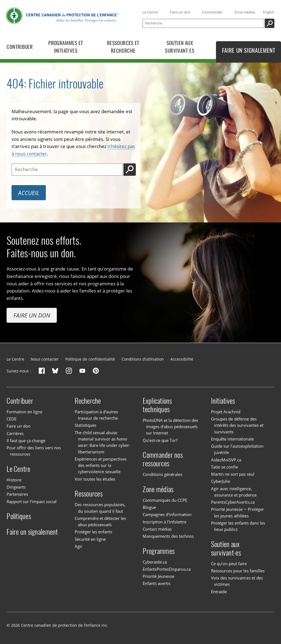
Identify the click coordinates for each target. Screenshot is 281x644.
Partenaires (17, 494)
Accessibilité (182, 359)
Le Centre (150, 12)
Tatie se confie (224, 467)
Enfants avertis (157, 583)
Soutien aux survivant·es (226, 548)
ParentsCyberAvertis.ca (233, 502)
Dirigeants (16, 487)
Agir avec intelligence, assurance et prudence (234, 492)
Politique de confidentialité (90, 359)
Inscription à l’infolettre (165, 522)
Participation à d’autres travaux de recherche (96, 415)
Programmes (159, 551)
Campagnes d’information (167, 514)
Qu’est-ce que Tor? (160, 440)
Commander (212, 12)
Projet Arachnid (226, 412)
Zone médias (245, 12)
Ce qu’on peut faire (229, 564)
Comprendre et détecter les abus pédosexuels (100, 521)
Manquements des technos (168, 536)
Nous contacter (45, 359)
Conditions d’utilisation (143, 359)
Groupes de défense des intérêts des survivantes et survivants (237, 425)
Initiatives (223, 401)
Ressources (89, 494)
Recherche (88, 401)
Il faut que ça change (26, 441)
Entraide (219, 592)
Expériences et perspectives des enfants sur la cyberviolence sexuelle (101, 465)
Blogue (149, 507)
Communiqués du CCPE (165, 500)
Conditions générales (162, 474)
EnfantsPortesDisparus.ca (167, 569)
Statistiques (85, 425)
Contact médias (157, 529)
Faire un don (180, 12)
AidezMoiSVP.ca (226, 460)
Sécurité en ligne (90, 539)
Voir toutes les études (95, 479)
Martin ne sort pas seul (233, 474)
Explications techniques (157, 405)
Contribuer (20, 401)
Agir (78, 546)
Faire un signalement (32, 532)
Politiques (19, 516)
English (269, 12)
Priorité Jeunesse (158, 576)
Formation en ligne (24, 412)
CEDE (12, 419)
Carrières (15, 433)
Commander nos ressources (163, 459)
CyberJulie (220, 481)
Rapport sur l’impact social (32, 501)
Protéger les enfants (93, 532)
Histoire (14, 480)
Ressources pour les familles (238, 571)
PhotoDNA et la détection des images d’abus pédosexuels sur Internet (170, 427)
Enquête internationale (232, 439)
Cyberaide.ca (155, 562)
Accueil (29, 193)
